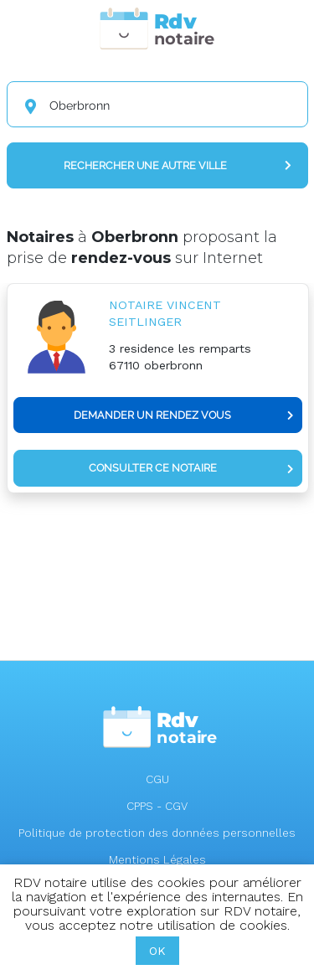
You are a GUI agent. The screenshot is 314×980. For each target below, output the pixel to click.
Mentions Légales (157, 860)
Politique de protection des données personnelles (157, 833)
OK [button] (157, 951)
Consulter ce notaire (191, 468)
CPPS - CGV (157, 806)
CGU (157, 779)
